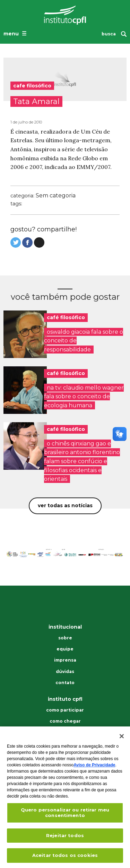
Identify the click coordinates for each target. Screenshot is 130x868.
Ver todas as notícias (65, 505)
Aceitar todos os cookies (65, 857)
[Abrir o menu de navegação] (16, 33)
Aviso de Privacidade (94, 767)
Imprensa (65, 660)
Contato (65, 683)
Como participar (65, 710)
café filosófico (66, 317)
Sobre (65, 638)
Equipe (65, 649)
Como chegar (65, 721)
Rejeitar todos (65, 837)
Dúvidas (65, 672)
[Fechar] (122, 738)
